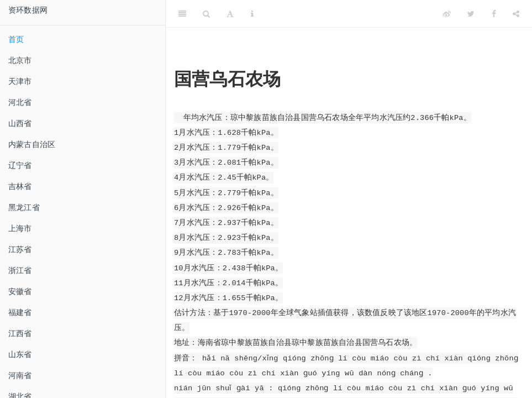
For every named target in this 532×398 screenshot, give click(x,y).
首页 (16, 39)
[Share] (516, 14)
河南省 (20, 375)
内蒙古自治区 (32, 144)
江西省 (20, 333)
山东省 (20, 354)
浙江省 (20, 270)
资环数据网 (28, 10)
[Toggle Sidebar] (182, 14)
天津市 (20, 81)
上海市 (20, 228)
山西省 (20, 123)
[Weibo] (447, 14)
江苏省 (20, 249)
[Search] (206, 14)
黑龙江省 (24, 207)
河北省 (20, 102)
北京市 (20, 60)
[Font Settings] (230, 14)
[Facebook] (494, 14)
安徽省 (20, 291)
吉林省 (20, 186)
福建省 (20, 312)
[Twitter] (471, 14)
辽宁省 (20, 165)
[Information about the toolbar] (252, 14)
